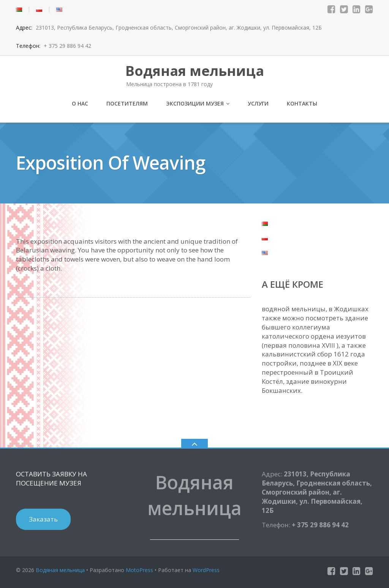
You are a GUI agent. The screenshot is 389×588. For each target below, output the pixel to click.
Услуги (258, 103)
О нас (80, 103)
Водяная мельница (60, 570)
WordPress (206, 570)
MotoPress (139, 570)
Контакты (302, 103)
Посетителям (127, 103)
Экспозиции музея (195, 103)
